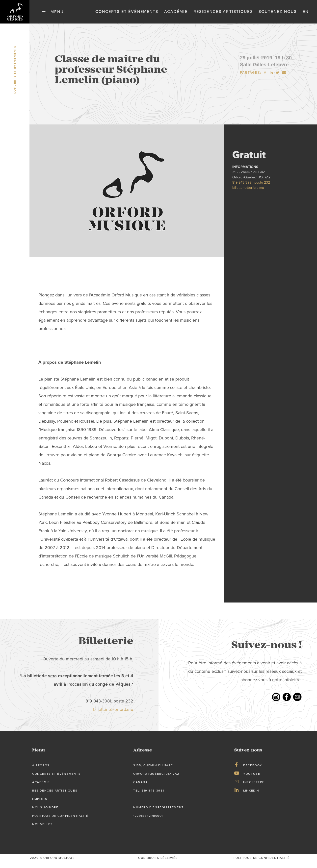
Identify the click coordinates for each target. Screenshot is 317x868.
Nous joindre (45, 813)
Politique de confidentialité (60, 822)
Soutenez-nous (278, 15)
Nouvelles (42, 830)
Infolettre (254, 788)
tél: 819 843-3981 (149, 796)
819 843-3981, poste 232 (251, 188)
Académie (176, 15)
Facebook (253, 771)
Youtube (252, 780)
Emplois (40, 805)
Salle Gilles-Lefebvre (264, 71)
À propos (41, 771)
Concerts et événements (127, 15)
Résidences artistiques (223, 15)
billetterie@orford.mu (248, 194)
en (306, 15)
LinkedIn (251, 796)
